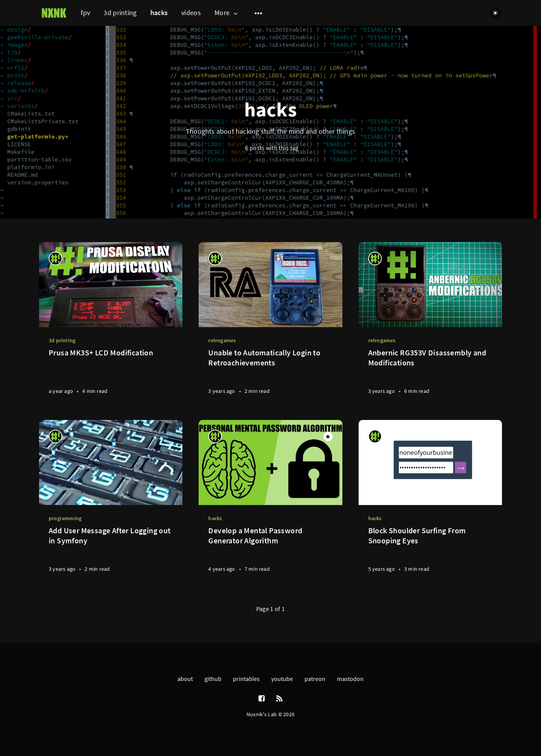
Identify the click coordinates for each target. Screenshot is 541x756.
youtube (282, 679)
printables (246, 679)
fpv (85, 13)
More (227, 13)
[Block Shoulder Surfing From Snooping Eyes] (430, 554)
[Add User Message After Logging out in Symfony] (111, 554)
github (213, 679)
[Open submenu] (259, 13)
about (185, 679)
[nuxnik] (55, 259)
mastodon (350, 679)
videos (191, 13)
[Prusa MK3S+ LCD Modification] (111, 376)
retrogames (222, 340)
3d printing (120, 13)
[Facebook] (262, 699)
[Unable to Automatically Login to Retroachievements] (270, 376)
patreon (315, 679)
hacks (159, 13)
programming (65, 518)
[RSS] (279, 699)
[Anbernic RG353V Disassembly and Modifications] (430, 376)
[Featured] (328, 437)
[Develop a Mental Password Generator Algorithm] (270, 554)
